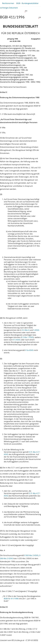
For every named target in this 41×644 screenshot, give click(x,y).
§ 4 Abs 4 (26, 330)
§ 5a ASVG (29, 350)
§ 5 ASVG (17, 340)
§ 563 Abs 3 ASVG (31, 555)
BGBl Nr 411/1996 (11, 599)
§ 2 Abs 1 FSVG (27, 337)
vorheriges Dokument (9, 8)
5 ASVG (36, 330)
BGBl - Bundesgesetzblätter (27, 3)
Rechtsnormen (8, 3)
